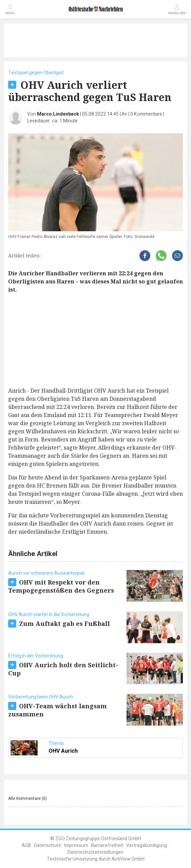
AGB (26, 845)
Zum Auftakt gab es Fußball (64, 624)
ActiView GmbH (128, 859)
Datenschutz (47, 845)
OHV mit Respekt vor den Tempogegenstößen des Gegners (61, 586)
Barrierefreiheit (107, 845)
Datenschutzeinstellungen (95, 852)
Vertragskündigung (147, 845)
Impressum (76, 845)
